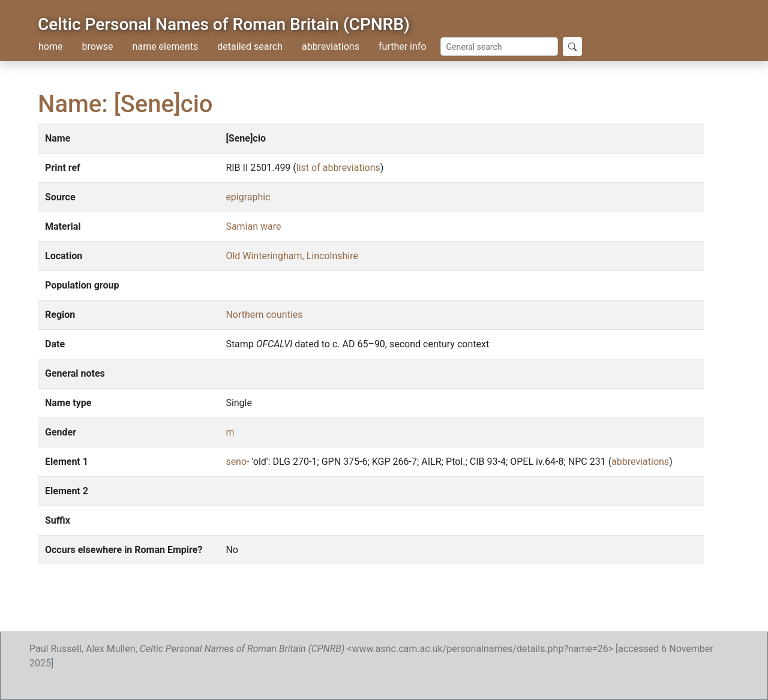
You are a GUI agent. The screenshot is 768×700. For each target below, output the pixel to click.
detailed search (250, 46)
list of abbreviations (338, 168)
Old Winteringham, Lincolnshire (292, 256)
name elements (166, 46)
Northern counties (264, 315)
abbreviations (331, 46)
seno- (237, 462)
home (50, 46)
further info (403, 46)
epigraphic (248, 197)
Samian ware (253, 226)
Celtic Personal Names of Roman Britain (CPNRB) (224, 24)
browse (97, 46)
